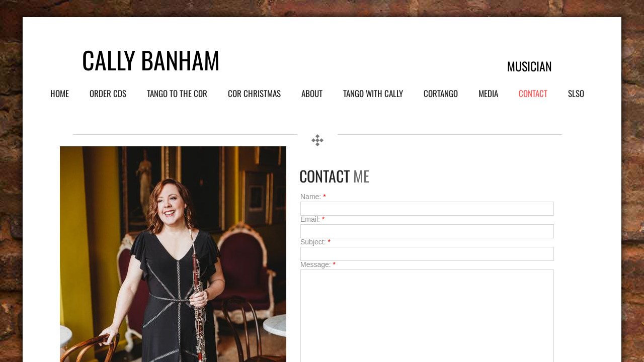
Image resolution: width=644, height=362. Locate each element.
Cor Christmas (254, 93)
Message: (318, 264)
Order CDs (108, 93)
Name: (313, 197)
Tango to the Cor (177, 93)
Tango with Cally (373, 93)
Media (488, 93)
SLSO (576, 93)
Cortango (441, 93)
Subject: (315, 242)
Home (60, 93)
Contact (533, 93)
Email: (312, 219)
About (312, 93)
